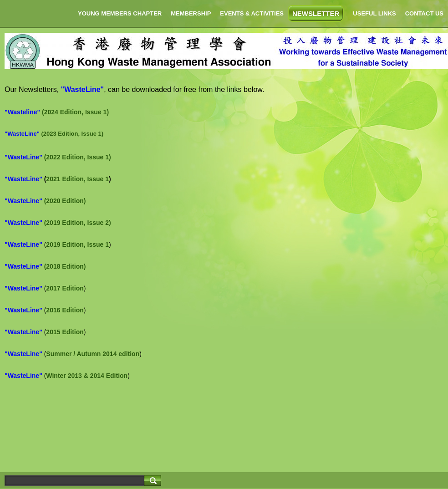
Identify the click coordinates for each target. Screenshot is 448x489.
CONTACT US (424, 13)
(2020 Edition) (65, 201)
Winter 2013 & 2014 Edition (87, 376)
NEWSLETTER (316, 13)
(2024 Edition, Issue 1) (75, 112)
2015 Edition (65, 332)
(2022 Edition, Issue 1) (78, 157)
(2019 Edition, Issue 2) (78, 223)
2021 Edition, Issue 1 (77, 179)
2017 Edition (65, 288)
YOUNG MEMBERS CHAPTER (120, 13)
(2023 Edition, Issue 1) (72, 134)
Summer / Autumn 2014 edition (93, 354)
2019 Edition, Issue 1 (77, 244)
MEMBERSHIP (191, 13)
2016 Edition (65, 310)
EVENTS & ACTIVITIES (252, 13)
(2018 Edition (64, 266)
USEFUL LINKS (374, 13)
